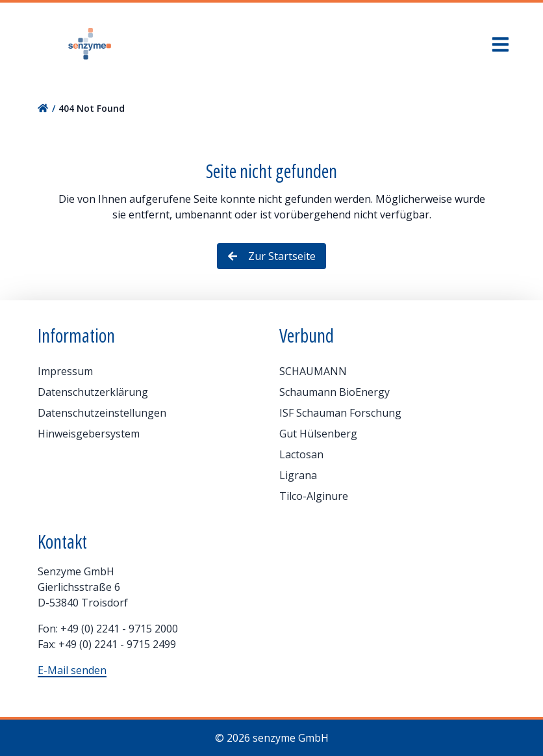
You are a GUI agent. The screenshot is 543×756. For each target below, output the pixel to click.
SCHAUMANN (313, 371)
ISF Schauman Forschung (340, 413)
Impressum (65, 371)
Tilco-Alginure (314, 496)
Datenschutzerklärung (93, 392)
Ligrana (298, 475)
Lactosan (301, 454)
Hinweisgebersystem (89, 434)
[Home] (90, 44)
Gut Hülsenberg (318, 434)
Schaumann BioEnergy (335, 392)
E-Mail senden (72, 670)
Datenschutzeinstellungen (102, 413)
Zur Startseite (271, 256)
